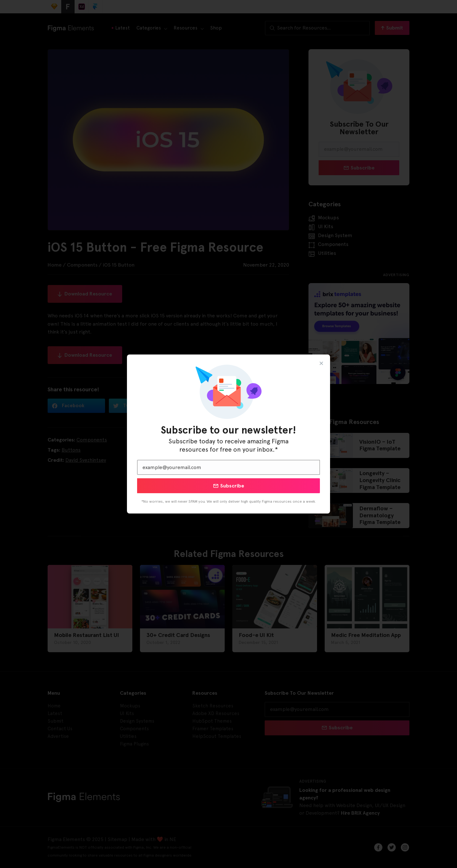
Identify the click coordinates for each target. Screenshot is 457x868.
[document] (228, 434)
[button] (321, 363)
